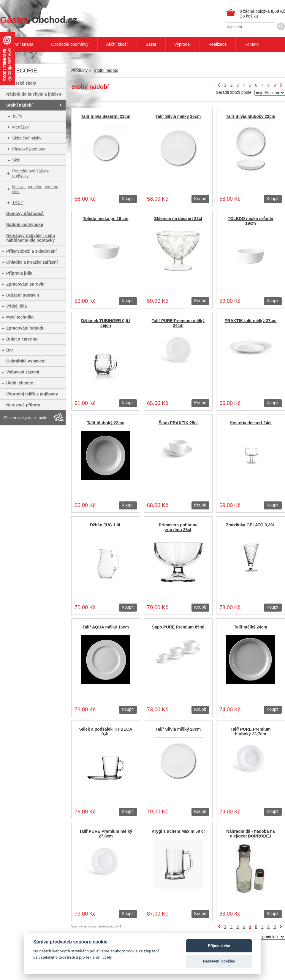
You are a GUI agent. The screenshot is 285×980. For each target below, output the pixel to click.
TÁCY (18, 202)
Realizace (217, 44)
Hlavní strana (21, 44)
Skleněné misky (27, 138)
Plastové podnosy (29, 149)
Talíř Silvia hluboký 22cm (251, 116)
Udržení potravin (23, 295)
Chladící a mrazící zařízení (32, 262)
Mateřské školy (21, 83)
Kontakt (251, 44)
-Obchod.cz (39, 20)
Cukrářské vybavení (26, 361)
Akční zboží (117, 44)
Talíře (17, 116)
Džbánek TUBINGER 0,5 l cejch (106, 323)
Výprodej (182, 44)
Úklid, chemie (20, 383)
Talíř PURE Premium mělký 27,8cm (106, 834)
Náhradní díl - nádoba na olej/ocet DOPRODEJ (250, 834)
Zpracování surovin (25, 284)
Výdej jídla (16, 306)
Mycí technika (20, 317)
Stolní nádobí (19, 105)
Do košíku (249, 16)
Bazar (151, 44)
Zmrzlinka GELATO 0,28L (251, 525)
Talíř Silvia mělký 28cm (178, 729)
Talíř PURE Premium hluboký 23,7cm (250, 732)
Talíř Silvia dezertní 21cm (106, 116)
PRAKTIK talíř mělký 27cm (250, 321)
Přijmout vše (219, 946)
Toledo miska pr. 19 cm (106, 219)
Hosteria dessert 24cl (251, 423)
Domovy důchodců (25, 213)
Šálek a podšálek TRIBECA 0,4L (106, 732)
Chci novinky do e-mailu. (26, 418)
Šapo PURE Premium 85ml (178, 627)
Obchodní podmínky (70, 44)
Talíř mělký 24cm (251, 627)
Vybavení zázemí (23, 372)
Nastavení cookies (219, 961)
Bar (10, 350)
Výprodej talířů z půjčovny (32, 394)
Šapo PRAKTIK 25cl (178, 423)
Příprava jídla (19, 273)
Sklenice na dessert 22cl (178, 219)
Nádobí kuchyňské (25, 224)
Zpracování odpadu (25, 328)
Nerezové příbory (23, 405)
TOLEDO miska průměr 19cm (251, 221)
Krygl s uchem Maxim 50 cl (178, 831)
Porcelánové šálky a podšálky (31, 173)
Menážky (20, 127)
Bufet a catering (22, 339)
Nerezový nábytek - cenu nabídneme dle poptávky (31, 238)
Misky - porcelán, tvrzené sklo (35, 189)
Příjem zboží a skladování (31, 251)
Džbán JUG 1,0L (106, 525)
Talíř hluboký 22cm (106, 423)
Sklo (16, 160)
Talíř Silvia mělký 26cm (178, 116)
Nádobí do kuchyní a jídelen (34, 94)
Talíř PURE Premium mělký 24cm (178, 323)
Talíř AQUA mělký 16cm (106, 627)
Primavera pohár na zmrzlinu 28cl (178, 527)
